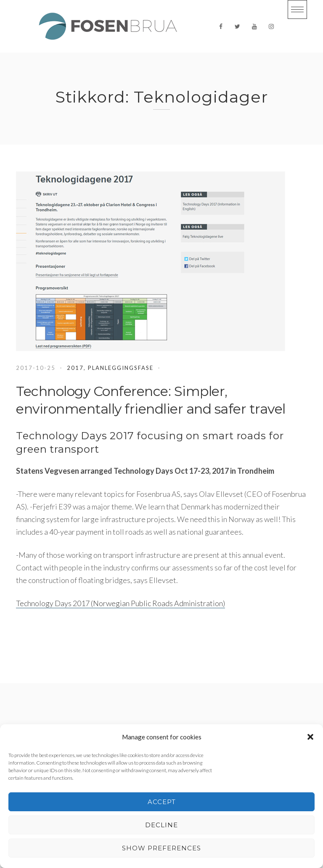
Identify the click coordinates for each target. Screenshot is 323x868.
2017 (75, 368)
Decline (161, 825)
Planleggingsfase (121, 368)
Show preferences (161, 848)
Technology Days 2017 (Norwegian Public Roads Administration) (120, 603)
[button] (310, 737)
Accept (162, 802)
